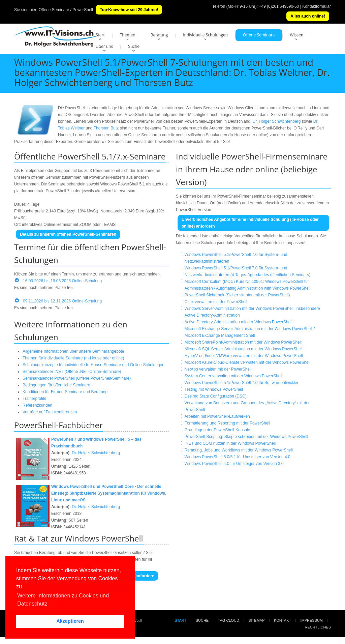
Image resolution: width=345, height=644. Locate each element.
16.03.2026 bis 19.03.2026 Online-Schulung (62, 281)
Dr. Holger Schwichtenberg (277, 121)
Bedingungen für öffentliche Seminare (56, 385)
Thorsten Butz (106, 128)
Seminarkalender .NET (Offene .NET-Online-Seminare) (72, 372)
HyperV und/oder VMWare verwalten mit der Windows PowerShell (244, 356)
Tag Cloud (229, 620)
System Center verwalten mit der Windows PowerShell (233, 376)
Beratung (159, 35)
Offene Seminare (259, 35)
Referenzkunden (37, 405)
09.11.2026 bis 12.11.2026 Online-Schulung (62, 301)
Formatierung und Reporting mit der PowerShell (227, 423)
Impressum (311, 620)
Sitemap (256, 620)
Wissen (297, 35)
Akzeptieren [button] (70, 621)
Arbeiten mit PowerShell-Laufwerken (217, 416)
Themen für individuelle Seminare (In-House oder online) (73, 358)
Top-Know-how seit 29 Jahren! (129, 10)
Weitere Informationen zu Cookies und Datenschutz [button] (63, 600)
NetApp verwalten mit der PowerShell (218, 369)
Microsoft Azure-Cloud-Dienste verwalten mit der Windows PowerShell (247, 362)
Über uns (104, 46)
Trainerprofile (34, 399)
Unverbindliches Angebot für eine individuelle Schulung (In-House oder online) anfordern (250, 223)
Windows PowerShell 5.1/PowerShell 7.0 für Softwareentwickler (242, 383)
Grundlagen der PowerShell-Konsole (217, 430)
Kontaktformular (317, 6)
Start (100, 35)
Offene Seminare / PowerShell (66, 10)
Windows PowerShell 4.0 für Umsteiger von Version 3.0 (234, 464)
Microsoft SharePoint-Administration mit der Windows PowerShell (243, 342)
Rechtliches (318, 627)
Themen (128, 35)
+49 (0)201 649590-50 (279, 6)
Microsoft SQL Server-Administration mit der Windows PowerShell (244, 349)
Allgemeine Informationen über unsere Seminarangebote (73, 351)
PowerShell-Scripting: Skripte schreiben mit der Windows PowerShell (246, 437)
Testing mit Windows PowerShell (214, 389)
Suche (134, 46)
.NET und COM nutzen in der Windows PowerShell (230, 443)
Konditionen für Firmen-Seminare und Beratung (65, 392)
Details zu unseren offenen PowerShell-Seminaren (68, 234)
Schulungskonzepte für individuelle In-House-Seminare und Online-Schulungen (93, 365)
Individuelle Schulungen (205, 35)
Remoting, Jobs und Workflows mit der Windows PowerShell (239, 450)
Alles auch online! (308, 16)
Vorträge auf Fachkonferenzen (50, 412)
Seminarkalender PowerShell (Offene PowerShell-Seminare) (77, 378)
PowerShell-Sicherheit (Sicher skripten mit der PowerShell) (237, 295)
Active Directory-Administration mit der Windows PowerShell (239, 322)
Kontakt (283, 620)
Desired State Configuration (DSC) (216, 396)
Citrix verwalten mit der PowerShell (216, 302)
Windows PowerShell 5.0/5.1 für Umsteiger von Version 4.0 (238, 457)
